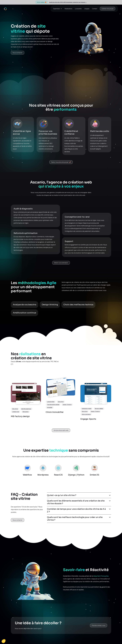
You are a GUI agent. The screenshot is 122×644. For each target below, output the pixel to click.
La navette (78, 9)
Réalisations (68, 9)
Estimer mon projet (108, 9)
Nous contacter (18, 53)
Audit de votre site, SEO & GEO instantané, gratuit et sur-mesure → (68, 2)
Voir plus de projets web (61, 430)
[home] (5, 9)
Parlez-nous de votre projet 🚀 (61, 162)
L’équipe (87, 9)
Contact (95, 9)
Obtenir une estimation (61, 263)
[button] (58, 9)
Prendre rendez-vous (99, 625)
